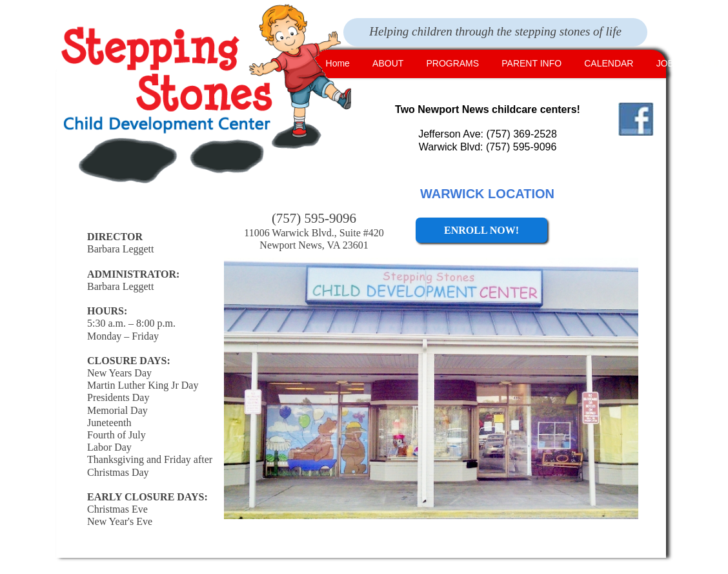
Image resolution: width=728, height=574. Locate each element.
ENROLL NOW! (481, 230)
